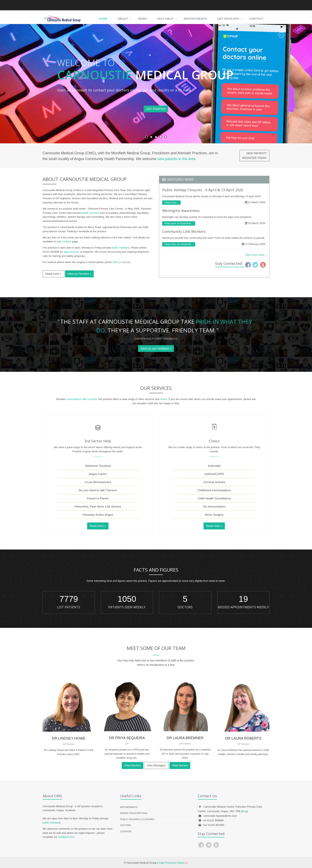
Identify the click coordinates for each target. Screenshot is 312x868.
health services (90, 213)
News (143, 19)
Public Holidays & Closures (137, 819)
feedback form (66, 837)
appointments (71, 252)
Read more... (171, 203)
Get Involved (228, 19)
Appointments (195, 19)
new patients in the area (176, 159)
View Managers (156, 765)
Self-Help (165, 19)
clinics (163, 399)
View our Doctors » (79, 274)
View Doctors (133, 765)
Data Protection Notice (172, 863)
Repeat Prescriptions (134, 813)
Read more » (53, 274)
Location (66, 241)
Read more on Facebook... (179, 223)
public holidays (120, 248)
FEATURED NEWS (181, 180)
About (123, 19)
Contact (256, 19)
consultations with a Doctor (82, 399)
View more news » (256, 255)
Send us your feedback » (156, 349)
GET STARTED (156, 109)
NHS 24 (117, 262)
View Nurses (180, 765)
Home (103, 19)
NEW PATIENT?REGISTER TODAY (254, 155)
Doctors (126, 825)
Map (244, 811)
